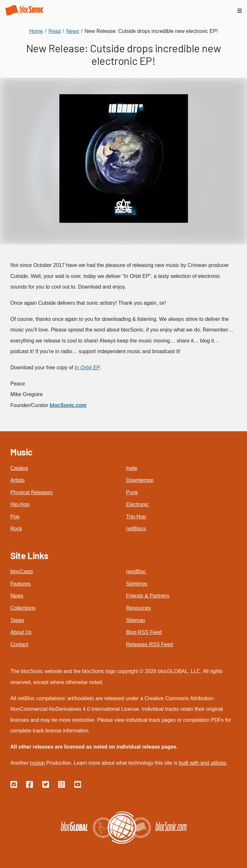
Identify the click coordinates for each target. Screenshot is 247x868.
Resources (139, 608)
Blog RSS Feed (144, 632)
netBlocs (136, 529)
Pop (15, 517)
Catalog (19, 468)
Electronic (138, 504)
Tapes (17, 620)
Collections (23, 608)
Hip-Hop (20, 504)
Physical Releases (31, 492)
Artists (17, 480)
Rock (16, 529)
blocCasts (22, 572)
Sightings (137, 584)
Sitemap (136, 620)
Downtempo (140, 480)
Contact (19, 644)
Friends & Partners (148, 596)
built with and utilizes (203, 763)
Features (21, 584)
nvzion (37, 763)
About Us (21, 632)
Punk (132, 492)
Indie (132, 468)
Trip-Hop (136, 517)
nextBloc (136, 572)
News (17, 596)
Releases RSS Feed (150, 644)
